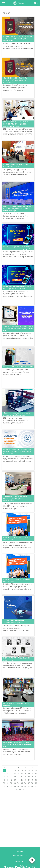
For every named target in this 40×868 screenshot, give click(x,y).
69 (36, 786)
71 (20, 789)
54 (18, 783)
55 (22, 783)
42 (11, 780)
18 (32, 770)
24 (18, 774)
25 (22, 774)
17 (29, 770)
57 (29, 783)
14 (18, 770)
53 (15, 783)
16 (25, 770)
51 (8, 783)
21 (8, 774)
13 (15, 770)
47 (29, 780)
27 (29, 774)
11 (8, 770)
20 (4, 774)
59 (36, 783)
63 (15, 786)
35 (22, 777)
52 (11, 783)
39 (36, 777)
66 (25, 786)
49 (36, 780)
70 (16, 789)
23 (15, 774)
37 (29, 777)
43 (15, 780)
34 (18, 777)
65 (22, 786)
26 (25, 774)
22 (11, 774)
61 (8, 786)
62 (11, 786)
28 (32, 774)
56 (25, 783)
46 (25, 780)
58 (32, 783)
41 (8, 780)
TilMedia (20, 3)
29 (36, 774)
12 (11, 770)
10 (4, 770)
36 (25, 777)
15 (22, 770)
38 (32, 777)
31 (8, 777)
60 (4, 786)
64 (18, 786)
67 (29, 786)
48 (32, 780)
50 (4, 783)
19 (36, 770)
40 (4, 780)
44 (18, 780)
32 (11, 777)
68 (32, 786)
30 (4, 777)
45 (22, 780)
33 (15, 777)
